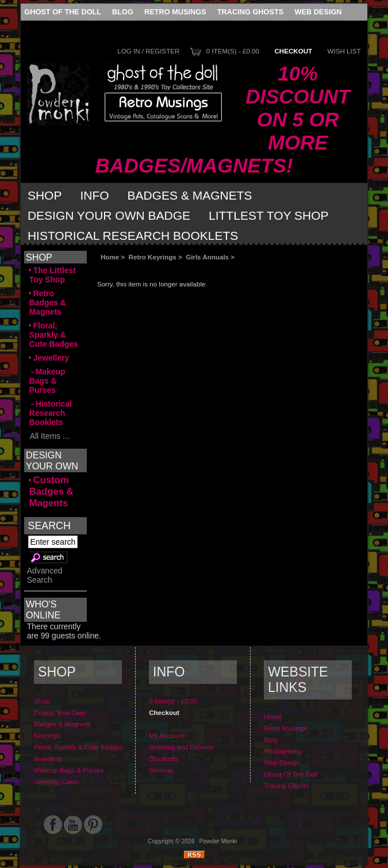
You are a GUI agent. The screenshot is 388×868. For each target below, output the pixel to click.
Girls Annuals (207, 257)
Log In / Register (148, 51)
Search (49, 526)
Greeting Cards (57, 781)
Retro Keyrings (153, 257)
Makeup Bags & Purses (47, 381)
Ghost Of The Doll (63, 12)
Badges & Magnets (190, 195)
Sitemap (161, 770)
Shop (45, 195)
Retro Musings (175, 12)
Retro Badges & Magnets (48, 303)
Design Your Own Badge (109, 215)
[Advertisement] (226, 270)
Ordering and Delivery (181, 747)
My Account (166, 735)
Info (94, 195)
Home (110, 257)
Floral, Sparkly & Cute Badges (54, 335)
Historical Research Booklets (133, 236)
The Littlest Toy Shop (53, 275)
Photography (283, 751)
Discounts (164, 758)
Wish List (344, 51)
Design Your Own (60, 712)
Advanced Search (45, 575)
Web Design (318, 12)
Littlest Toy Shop (269, 215)
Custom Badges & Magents (51, 492)
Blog (123, 12)
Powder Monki (218, 841)
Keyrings (47, 735)
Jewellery (49, 358)
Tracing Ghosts (250, 12)
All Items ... (49, 436)
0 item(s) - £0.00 (233, 51)
